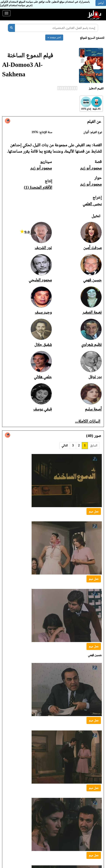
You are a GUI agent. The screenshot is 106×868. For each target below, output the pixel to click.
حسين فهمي (92, 280)
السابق (94, 445)
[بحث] (11, 28)
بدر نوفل (95, 377)
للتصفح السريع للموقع (92, 38)
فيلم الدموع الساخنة (30, 55)
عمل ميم (94, 511)
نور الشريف (43, 248)
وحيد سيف (43, 312)
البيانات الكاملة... (88, 421)
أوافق (101, 3)
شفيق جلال (43, 344)
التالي (65, 445)
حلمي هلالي (43, 377)
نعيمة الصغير (92, 312)
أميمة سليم (93, 409)
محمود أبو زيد (91, 168)
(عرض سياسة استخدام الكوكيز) (16, 5)
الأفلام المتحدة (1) (38, 187)
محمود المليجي (40, 280)
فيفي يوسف (43, 409)
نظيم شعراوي (91, 344)
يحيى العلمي (92, 204)
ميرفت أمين (92, 248)
